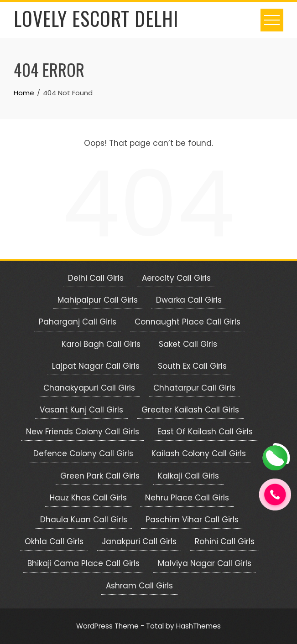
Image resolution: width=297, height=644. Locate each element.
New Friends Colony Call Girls (83, 432)
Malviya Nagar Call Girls (205, 563)
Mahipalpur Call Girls (98, 300)
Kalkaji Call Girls (188, 476)
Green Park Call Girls (100, 476)
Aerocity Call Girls (176, 278)
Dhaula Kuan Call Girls (84, 520)
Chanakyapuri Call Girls (89, 388)
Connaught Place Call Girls (188, 322)
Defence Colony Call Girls (83, 453)
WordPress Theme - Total (120, 626)
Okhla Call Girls (54, 541)
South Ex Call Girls (192, 366)
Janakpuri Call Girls (139, 541)
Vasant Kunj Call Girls (81, 410)
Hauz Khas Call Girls (88, 498)
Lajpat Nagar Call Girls (96, 366)
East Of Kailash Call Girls (205, 432)
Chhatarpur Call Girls (194, 388)
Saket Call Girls (188, 344)
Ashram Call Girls (139, 586)
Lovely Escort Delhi (96, 18)
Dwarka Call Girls (189, 300)
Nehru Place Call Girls (187, 498)
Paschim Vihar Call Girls (192, 520)
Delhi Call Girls (96, 278)
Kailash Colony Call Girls (199, 453)
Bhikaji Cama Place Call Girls (83, 563)
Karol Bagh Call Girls (101, 344)
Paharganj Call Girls (78, 322)
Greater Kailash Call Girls (190, 410)
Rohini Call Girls (225, 541)
